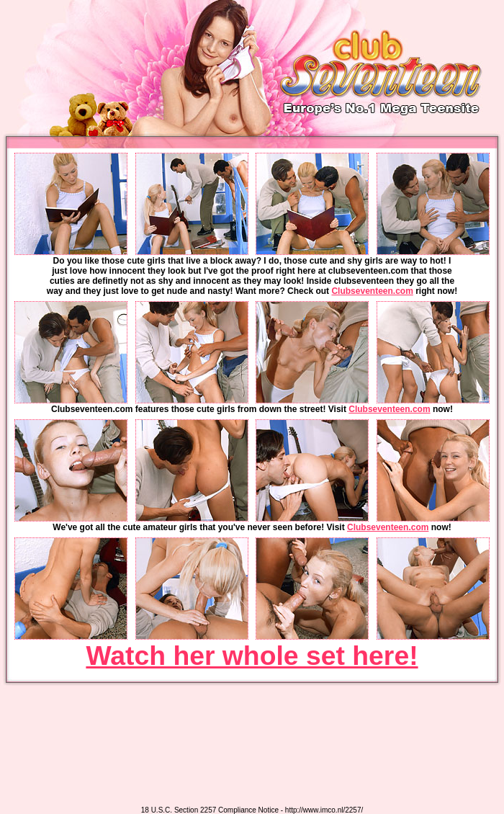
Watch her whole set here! (252, 656)
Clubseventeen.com (372, 291)
